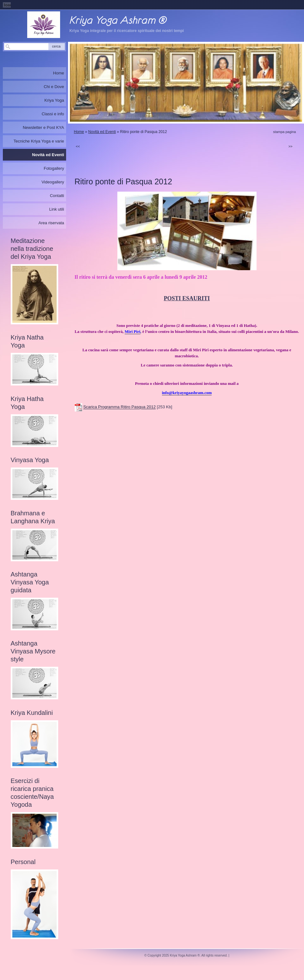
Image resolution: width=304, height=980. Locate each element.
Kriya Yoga (54, 100)
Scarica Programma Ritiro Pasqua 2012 (119, 407)
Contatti (57, 196)
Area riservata (51, 223)
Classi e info (53, 114)
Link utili (57, 209)
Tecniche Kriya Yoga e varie (39, 141)
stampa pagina (284, 132)
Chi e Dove (54, 87)
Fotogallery (54, 168)
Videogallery (53, 182)
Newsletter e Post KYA (43, 127)
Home (79, 132)
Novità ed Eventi (102, 132)
